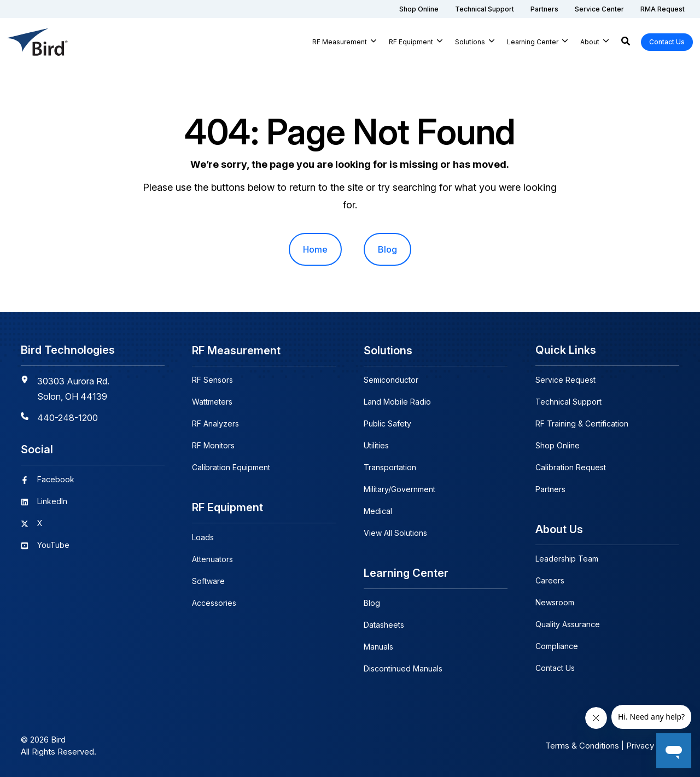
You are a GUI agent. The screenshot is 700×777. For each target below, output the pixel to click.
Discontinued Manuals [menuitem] (403, 668)
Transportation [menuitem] (390, 467)
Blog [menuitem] (387, 249)
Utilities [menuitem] (376, 445)
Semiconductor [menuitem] (391, 380)
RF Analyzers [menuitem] (215, 423)
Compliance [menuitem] (557, 646)
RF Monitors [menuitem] (213, 445)
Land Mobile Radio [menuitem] (397, 402)
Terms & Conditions (582, 745)
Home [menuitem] (315, 249)
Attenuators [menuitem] (212, 559)
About (590, 42)
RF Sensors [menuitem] (212, 380)
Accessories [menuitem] (214, 602)
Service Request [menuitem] (565, 380)
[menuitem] (419, 9)
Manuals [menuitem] (378, 646)
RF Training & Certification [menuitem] (582, 423)
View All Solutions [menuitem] (395, 533)
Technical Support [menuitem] (568, 402)
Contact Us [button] (667, 42)
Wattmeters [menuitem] (212, 402)
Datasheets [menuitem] (384, 624)
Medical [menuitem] (378, 511)
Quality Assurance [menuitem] (568, 624)
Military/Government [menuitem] (399, 489)
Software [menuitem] (208, 580)
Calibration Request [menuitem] (571, 467)
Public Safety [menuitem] (387, 423)
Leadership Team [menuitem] (567, 559)
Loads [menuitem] (203, 537)
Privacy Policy (653, 745)
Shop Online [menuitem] (558, 445)
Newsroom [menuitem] (555, 602)
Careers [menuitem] (550, 580)
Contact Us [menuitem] (555, 668)
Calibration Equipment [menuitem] (231, 467)
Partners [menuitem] (550, 489)
